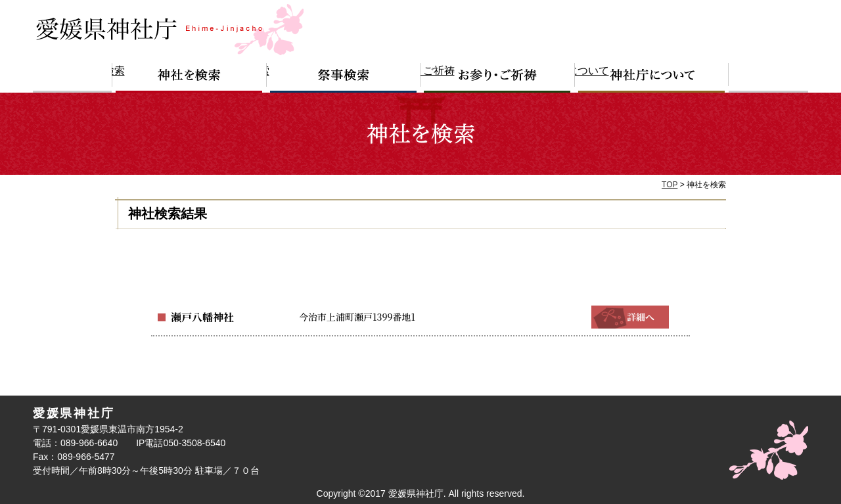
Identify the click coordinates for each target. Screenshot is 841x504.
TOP (670, 185)
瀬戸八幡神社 (198, 317)
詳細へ (630, 317)
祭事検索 (344, 78)
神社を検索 (189, 78)
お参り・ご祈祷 (498, 78)
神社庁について (652, 78)
